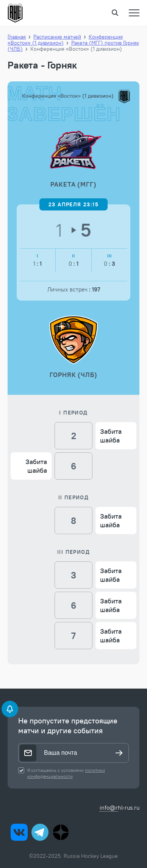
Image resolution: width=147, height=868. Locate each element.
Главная (17, 37)
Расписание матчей (57, 37)
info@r (109, 808)
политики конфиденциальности (66, 773)
